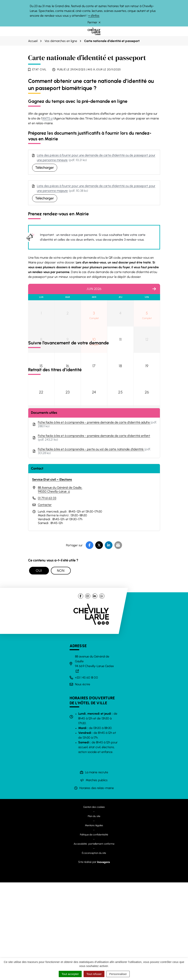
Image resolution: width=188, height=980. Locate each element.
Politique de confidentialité (94, 932)
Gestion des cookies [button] (94, 905)
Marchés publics (97, 878)
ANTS (47, 118)
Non (61, 668)
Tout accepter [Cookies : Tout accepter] (70, 974)
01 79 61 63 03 (47, 596)
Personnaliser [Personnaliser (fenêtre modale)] (118, 974)
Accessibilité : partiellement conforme (94, 941)
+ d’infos (94, 16)
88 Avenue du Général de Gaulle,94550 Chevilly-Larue (60, 587)
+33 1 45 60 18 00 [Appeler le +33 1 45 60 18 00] (86, 775)
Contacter (45, 602)
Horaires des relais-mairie (97, 886)
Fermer (94, 22)
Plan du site (94, 914)
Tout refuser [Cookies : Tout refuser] (94, 974)
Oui (39, 668)
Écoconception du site (94, 951)
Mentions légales (94, 923)
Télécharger (45, 168)
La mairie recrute (97, 870)
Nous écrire (83, 782)
